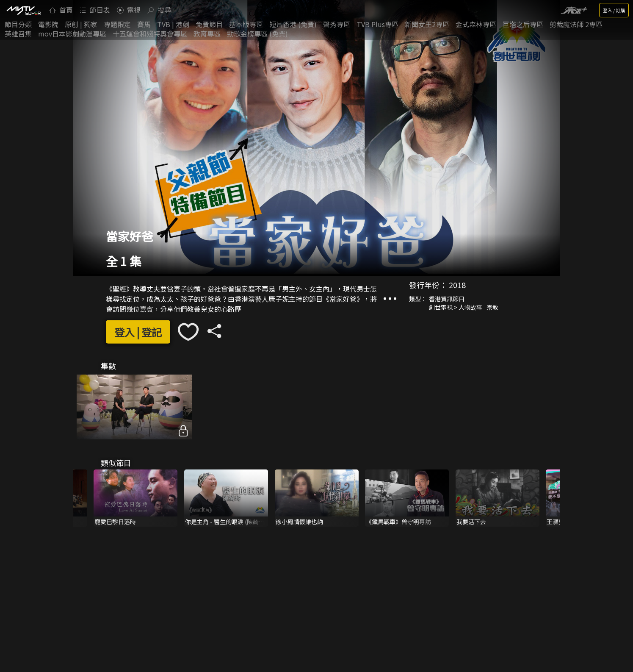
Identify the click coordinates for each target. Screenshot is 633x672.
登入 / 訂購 (614, 10)
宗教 (492, 307)
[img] (23, 10)
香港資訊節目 (447, 299)
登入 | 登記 (138, 332)
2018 (457, 285)
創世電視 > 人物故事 (456, 307)
